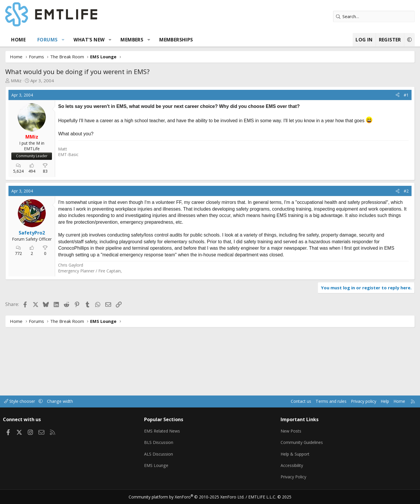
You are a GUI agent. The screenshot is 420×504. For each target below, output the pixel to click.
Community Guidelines (295, 444)
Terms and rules (302, 403)
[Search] (354, 16)
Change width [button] (86, 403)
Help (360, 403)
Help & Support (289, 455)
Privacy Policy (287, 478)
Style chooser (44, 403)
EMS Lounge (164, 466)
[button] (83, 40)
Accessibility (285, 466)
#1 (387, 95)
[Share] (378, 95)
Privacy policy (337, 403)
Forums (67, 40)
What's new (108, 40)
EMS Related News (171, 432)
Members (151, 40)
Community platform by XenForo (190, 497)
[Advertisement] (124, 186)
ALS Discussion (167, 455)
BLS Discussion (167, 444)
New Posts (285, 432)
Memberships (196, 40)
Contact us (271, 403)
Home (38, 40)
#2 (387, 255)
